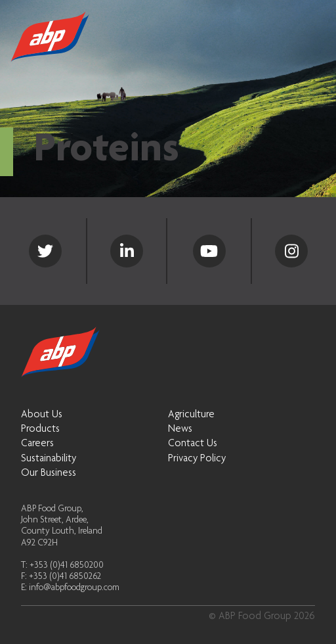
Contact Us (193, 444)
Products (40, 430)
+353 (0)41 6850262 (65, 577)
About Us (42, 415)
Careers (37, 444)
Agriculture (191, 415)
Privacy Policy (197, 459)
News (180, 430)
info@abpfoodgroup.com (74, 588)
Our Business (49, 474)
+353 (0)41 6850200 (67, 566)
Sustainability (49, 459)
